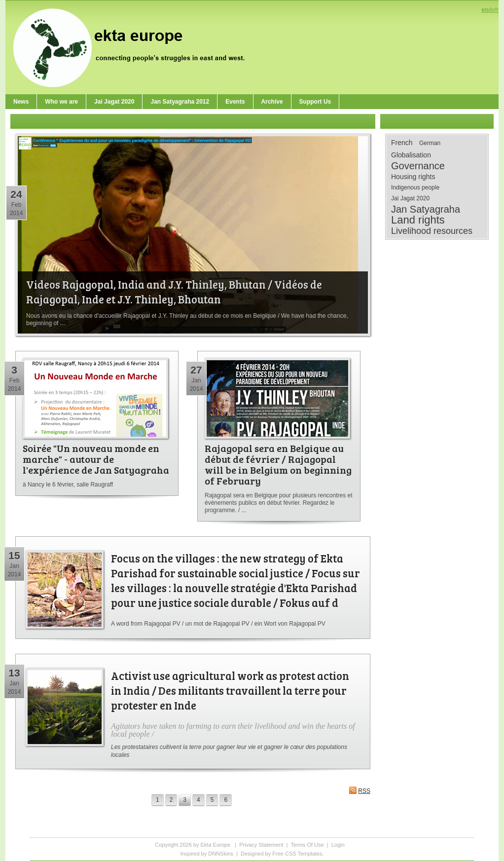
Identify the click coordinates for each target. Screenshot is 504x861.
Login (338, 845)
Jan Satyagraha (426, 209)
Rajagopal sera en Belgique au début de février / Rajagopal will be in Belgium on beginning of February (278, 464)
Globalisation (411, 155)
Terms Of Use (307, 845)
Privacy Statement (261, 845)
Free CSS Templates (297, 854)
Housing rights (413, 177)
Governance (418, 166)
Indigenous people (415, 187)
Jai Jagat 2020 (410, 198)
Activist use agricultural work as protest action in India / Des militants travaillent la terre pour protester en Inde (230, 690)
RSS (360, 790)
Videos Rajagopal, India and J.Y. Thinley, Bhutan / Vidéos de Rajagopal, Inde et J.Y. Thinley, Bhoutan (174, 292)
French (402, 143)
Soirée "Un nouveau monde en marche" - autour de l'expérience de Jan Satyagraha (96, 459)
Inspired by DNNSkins (207, 854)
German (430, 143)
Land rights (418, 220)
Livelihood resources (432, 231)
